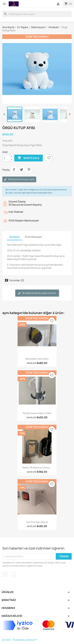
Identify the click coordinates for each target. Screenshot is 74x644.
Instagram (14, 574)
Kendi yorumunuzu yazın (19, 179)
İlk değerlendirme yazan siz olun (37, 293)
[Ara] (37, 14)
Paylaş (14, 170)
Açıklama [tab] (15, 237)
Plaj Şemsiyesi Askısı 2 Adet (37, 413)
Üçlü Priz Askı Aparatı (37, 522)
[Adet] (6, 158)
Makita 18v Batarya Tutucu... (37, 468)
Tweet (21, 170)
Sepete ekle (29, 158)
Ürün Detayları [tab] (33, 237)
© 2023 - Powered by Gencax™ (20, 640)
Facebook (5, 574)
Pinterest (29, 170)
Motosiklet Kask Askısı (37, 359)
